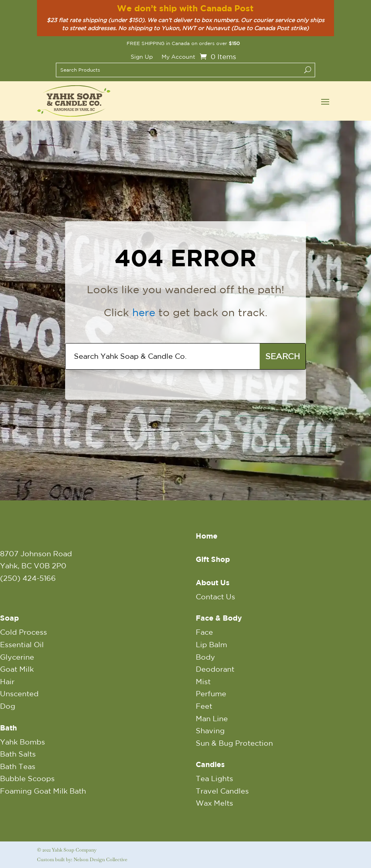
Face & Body (219, 618)
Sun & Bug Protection (234, 743)
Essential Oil (22, 644)
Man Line (212, 718)
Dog (8, 706)
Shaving (210, 730)
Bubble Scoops (27, 778)
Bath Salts (18, 754)
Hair (7, 681)
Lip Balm (211, 644)
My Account (178, 57)
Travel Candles (222, 791)
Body (205, 657)
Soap (9, 618)
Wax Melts (214, 803)
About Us (213, 583)
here (144, 312)
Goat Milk (17, 669)
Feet (204, 706)
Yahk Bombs (23, 742)
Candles (210, 764)
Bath (8, 728)
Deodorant (215, 669)
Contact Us (215, 596)
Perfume (211, 693)
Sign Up (142, 57)
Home (207, 536)
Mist (203, 681)
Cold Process (24, 632)
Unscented (19, 693)
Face (204, 632)
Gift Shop (213, 559)
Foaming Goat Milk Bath (43, 791)
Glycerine (17, 657)
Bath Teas (18, 766)
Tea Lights (214, 778)
